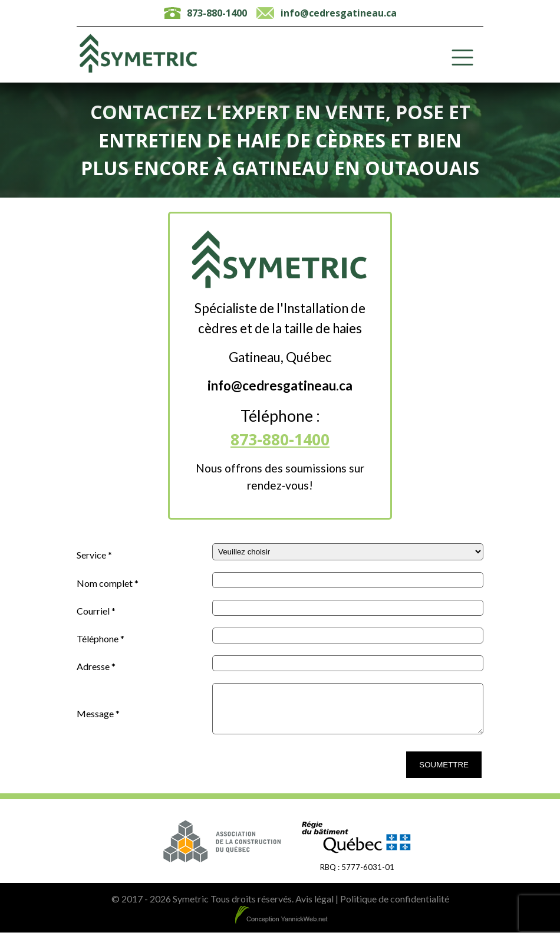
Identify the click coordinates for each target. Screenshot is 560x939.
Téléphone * (101, 638)
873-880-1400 (217, 13)
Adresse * (96, 666)
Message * (98, 718)
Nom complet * (108, 583)
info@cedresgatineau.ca (339, 13)
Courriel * (96, 611)
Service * (94, 555)
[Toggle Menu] (462, 58)
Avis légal (314, 905)
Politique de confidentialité (395, 905)
